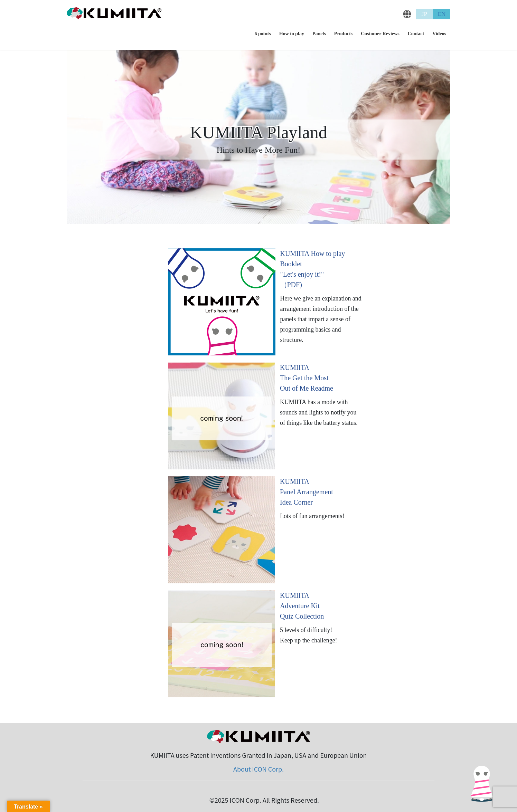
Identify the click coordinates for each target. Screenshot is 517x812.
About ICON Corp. (258, 769)
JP (424, 14)
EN (442, 14)
